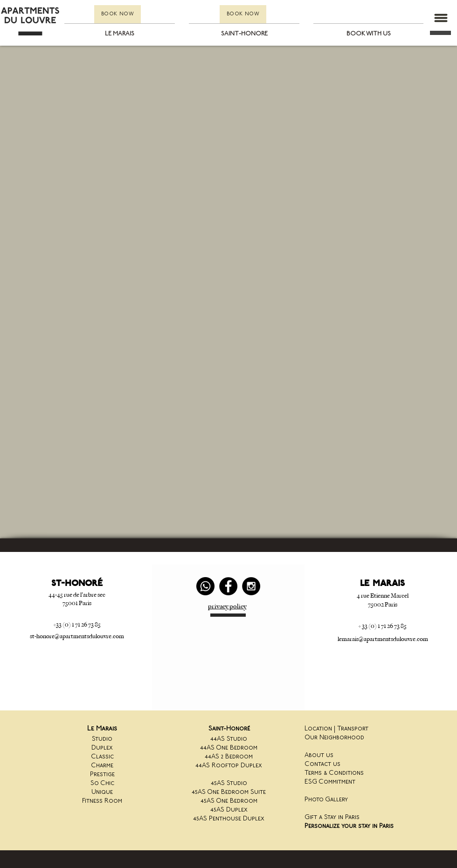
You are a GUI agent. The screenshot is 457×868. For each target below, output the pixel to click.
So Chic (102, 783)
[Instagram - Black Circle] (251, 586)
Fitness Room (102, 801)
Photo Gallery (326, 800)
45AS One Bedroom (229, 801)
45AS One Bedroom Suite (229, 792)
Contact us (322, 764)
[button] (441, 18)
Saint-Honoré (229, 729)
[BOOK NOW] (118, 14)
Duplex (102, 748)
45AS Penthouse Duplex (229, 819)
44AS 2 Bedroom (229, 757)
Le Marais (102, 729)
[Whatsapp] (205, 586)
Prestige (102, 775)
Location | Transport (336, 729)
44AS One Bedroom (229, 748)
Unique (102, 792)
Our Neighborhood (334, 738)
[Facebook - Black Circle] (228, 586)
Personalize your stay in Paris (349, 826)
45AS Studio (229, 783)
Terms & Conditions (334, 773)
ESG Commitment (330, 782)
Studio (102, 739)
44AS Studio (229, 739)
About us (319, 755)
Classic (102, 757)
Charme (102, 766)
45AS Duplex (229, 810)
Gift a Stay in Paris (332, 817)
